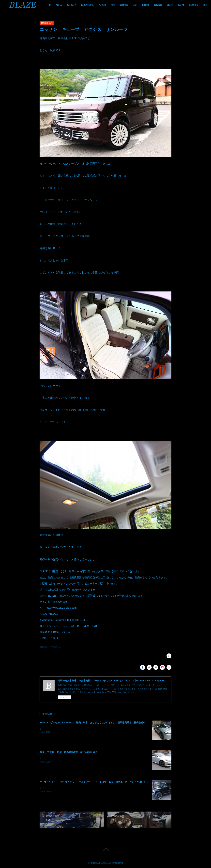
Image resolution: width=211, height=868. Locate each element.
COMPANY (143, 5)
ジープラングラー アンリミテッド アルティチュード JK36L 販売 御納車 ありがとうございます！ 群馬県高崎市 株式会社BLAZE (113, 782)
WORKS (77, 5)
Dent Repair (90, 5)
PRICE (132, 5)
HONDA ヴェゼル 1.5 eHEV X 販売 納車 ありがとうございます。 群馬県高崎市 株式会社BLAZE (95, 723)
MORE (199, 5)
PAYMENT (121, 5)
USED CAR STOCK (106, 5)
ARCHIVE (189, 5)
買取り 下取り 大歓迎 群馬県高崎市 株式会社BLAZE (68, 752)
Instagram (176, 5)
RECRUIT (164, 5)
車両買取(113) (45, 647)
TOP (68, 5)
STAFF (154, 5)
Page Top (105, 850)
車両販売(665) (56, 647)
